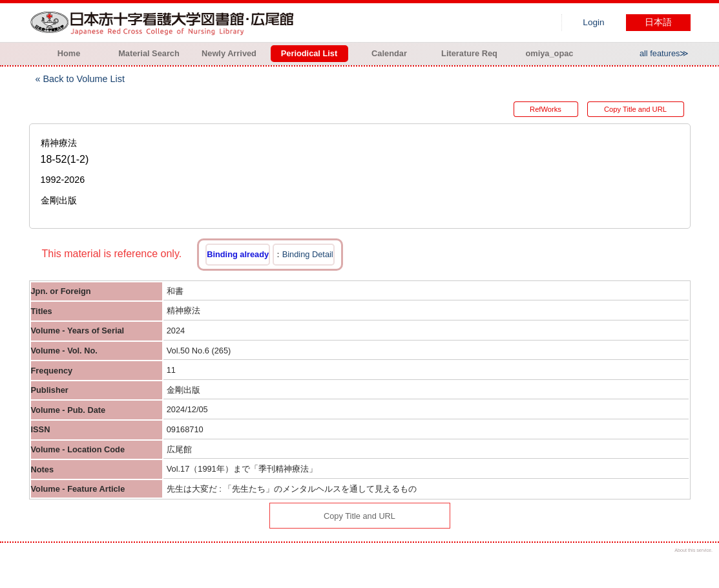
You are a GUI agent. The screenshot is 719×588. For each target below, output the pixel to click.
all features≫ (664, 53)
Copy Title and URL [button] (635, 109)
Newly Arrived (229, 53)
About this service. (693, 550)
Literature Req (469, 53)
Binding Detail (308, 254)
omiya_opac (550, 53)
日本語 (658, 22)
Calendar (389, 53)
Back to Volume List (84, 79)
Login (593, 22)
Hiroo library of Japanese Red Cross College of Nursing (165, 23)
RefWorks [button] (546, 109)
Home (69, 53)
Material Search (149, 53)
